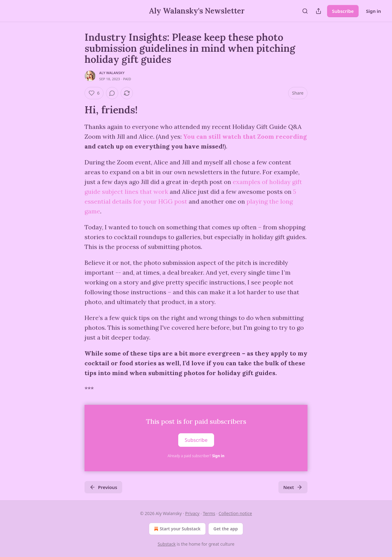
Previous (103, 487)
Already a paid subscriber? (196, 456)
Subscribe (343, 11)
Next (293, 487)
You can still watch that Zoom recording (245, 136)
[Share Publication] (318, 11)
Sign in (373, 11)
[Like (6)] (94, 93)
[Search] (305, 11)
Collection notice (235, 513)
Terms (209, 513)
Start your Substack (177, 529)
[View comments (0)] (112, 93)
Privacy (192, 513)
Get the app (226, 529)
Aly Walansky (112, 73)
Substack (167, 544)
